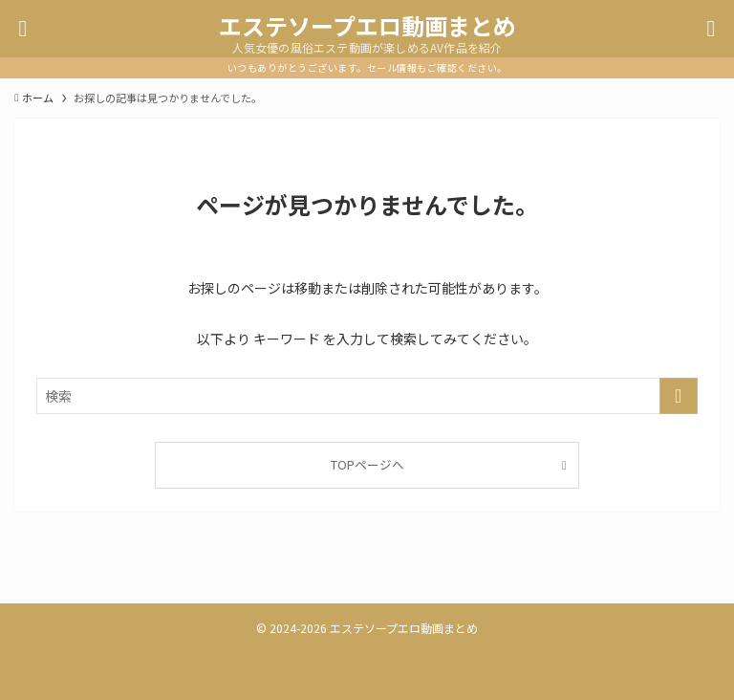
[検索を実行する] (679, 396)
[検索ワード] (367, 396)
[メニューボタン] (23, 29)
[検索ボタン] (711, 29)
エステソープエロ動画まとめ (367, 26)
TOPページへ (367, 464)
